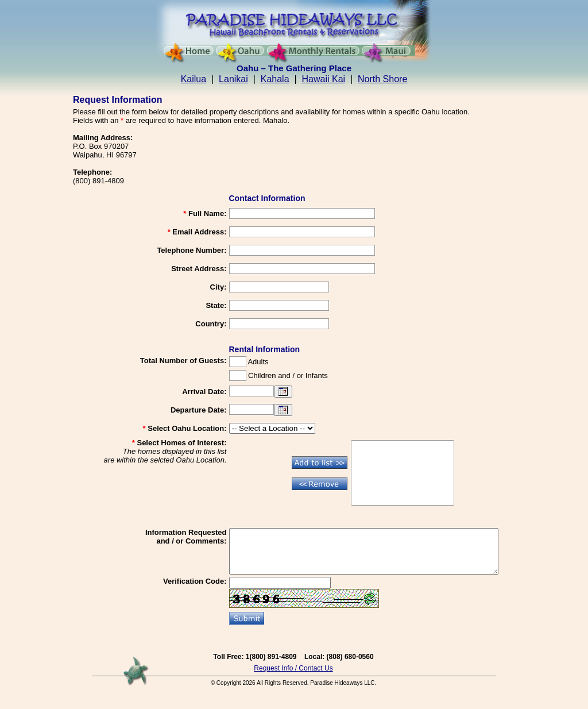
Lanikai (233, 79)
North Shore (382, 79)
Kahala (275, 79)
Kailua (194, 79)
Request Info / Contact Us (293, 677)
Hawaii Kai (324, 79)
